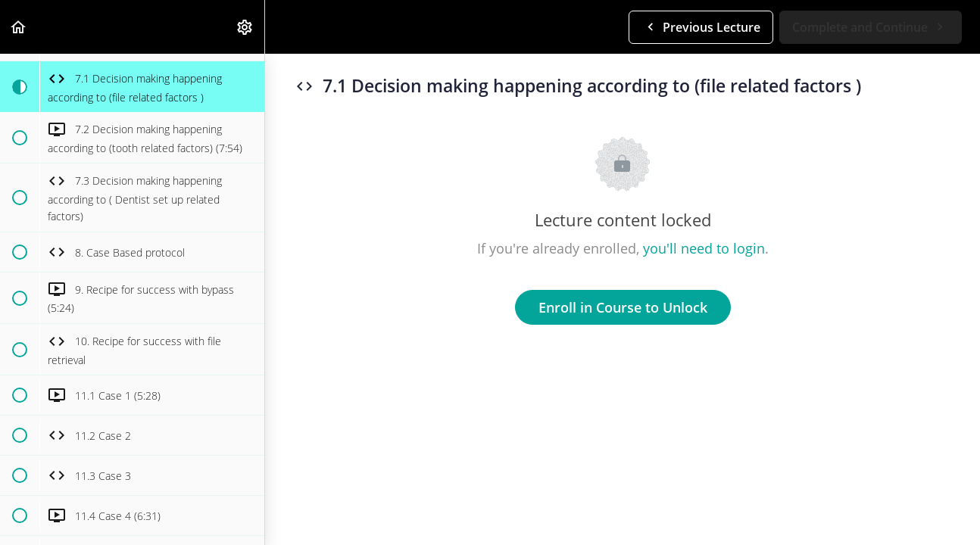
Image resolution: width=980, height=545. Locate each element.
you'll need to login (704, 248)
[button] (19, 27)
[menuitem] (245, 27)
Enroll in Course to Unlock (623, 307)
